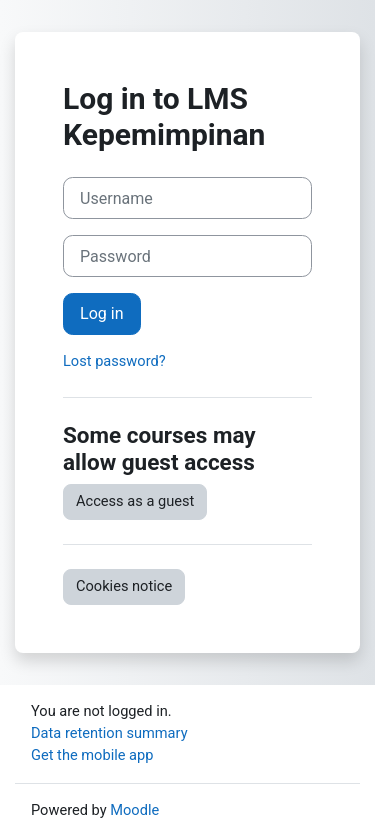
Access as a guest (135, 501)
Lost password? (114, 361)
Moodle (134, 810)
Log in (102, 313)
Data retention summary (109, 733)
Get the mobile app (92, 755)
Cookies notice (124, 586)
